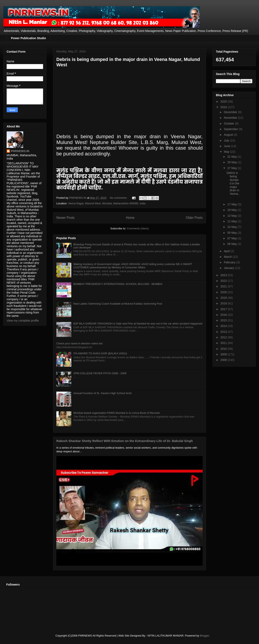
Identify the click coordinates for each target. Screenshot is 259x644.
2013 (224, 332)
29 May (232, 162)
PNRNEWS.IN (20, 151)
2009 (224, 354)
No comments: (119, 198)
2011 (224, 343)
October (229, 123)
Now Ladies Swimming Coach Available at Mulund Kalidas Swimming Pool (118, 304)
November (231, 118)
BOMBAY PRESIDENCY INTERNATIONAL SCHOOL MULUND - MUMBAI (118, 284)
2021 (224, 286)
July (227, 140)
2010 (224, 349)
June (227, 146)
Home (130, 218)
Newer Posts (65, 218)
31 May (232, 157)
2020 (224, 292)
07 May (232, 238)
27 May (232, 168)
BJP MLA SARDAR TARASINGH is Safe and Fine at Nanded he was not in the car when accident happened (138, 324)
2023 (224, 275)
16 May (232, 210)
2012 (224, 337)
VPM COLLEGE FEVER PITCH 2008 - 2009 (100, 373)
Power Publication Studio (28, 38)
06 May (232, 244)
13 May (232, 216)
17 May (232, 204)
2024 (224, 107)
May (227, 152)
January (229, 268)
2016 (224, 315)
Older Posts (194, 218)
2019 (224, 298)
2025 (224, 102)
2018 (224, 303)
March (228, 257)
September (231, 129)
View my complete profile (23, 321)
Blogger (205, 636)
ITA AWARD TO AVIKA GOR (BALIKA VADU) (100, 353)
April (227, 251)
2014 (224, 326)
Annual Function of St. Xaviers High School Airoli (102, 393)
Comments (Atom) (138, 228)
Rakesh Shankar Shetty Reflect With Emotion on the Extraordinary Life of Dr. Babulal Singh (125, 441)
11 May (232, 221)
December (231, 112)
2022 (224, 281)
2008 (224, 360)
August (229, 135)
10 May (232, 227)
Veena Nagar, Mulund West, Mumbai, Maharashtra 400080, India (107, 203)
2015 (224, 320)
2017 (224, 309)
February (230, 262)
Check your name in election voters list (79, 343)
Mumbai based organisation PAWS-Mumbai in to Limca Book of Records (117, 413)
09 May (232, 233)
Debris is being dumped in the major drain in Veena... (233, 185)
